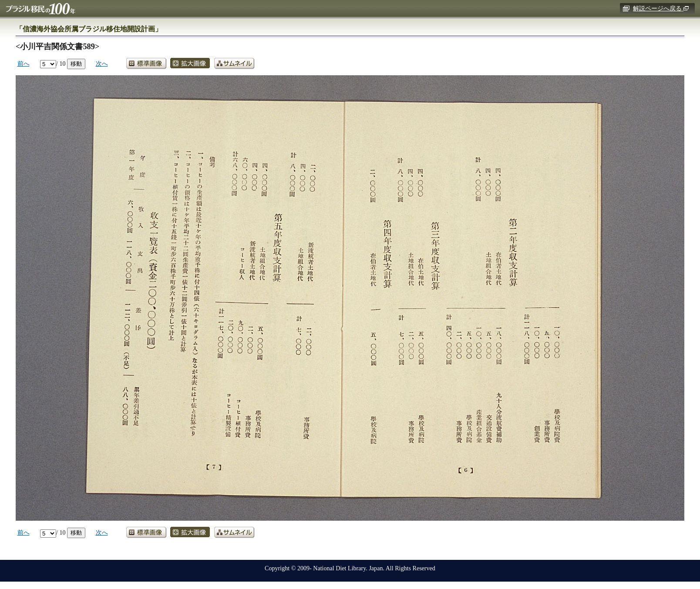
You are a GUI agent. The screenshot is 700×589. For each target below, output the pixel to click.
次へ (102, 64)
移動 (76, 64)
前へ (24, 64)
